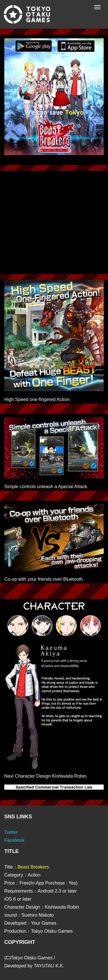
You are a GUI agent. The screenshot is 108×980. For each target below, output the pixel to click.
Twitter (11, 832)
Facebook (14, 840)
